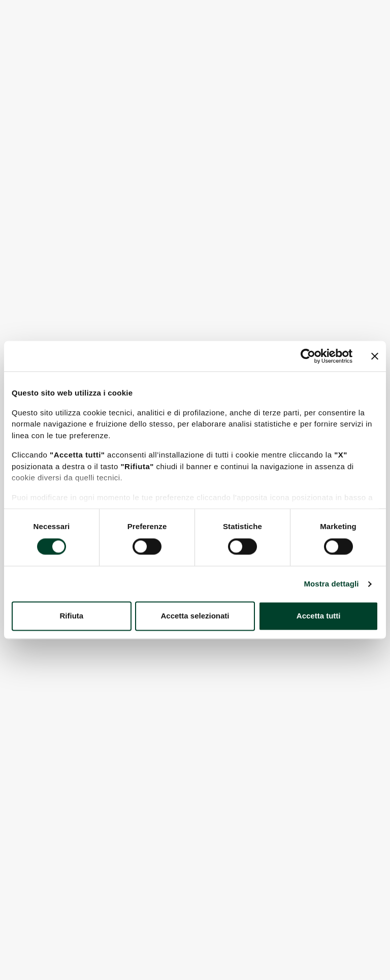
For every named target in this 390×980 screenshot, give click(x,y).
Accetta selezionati (195, 616)
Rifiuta (71, 616)
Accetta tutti (319, 616)
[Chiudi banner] (375, 356)
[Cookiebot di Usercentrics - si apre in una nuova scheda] (308, 356)
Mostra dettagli (331, 584)
